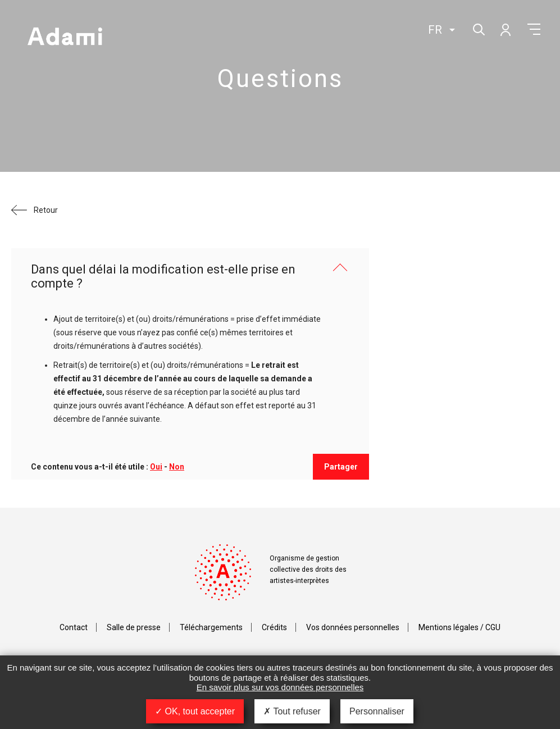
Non (177, 467)
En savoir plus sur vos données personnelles (280, 687)
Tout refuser (292, 711)
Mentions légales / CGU (459, 627)
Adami (65, 38)
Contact (74, 627)
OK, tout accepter (195, 711)
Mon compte (505, 29)
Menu (534, 29)
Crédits (274, 627)
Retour (46, 210)
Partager (341, 467)
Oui (156, 467)
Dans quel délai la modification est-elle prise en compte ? (163, 276)
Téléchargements (211, 627)
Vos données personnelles (353, 627)
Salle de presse (134, 627)
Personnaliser (377, 711)
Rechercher (478, 28)
